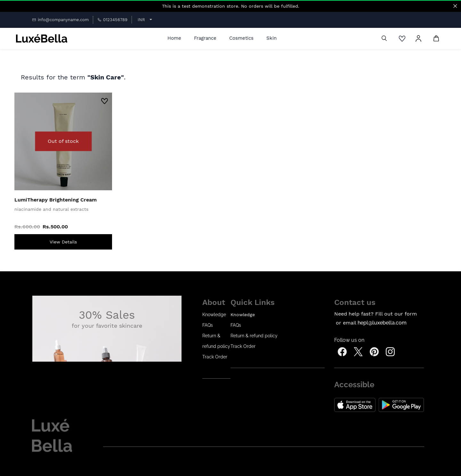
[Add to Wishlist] (105, 102)
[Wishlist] (404, 38)
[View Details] (63, 242)
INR (141, 20)
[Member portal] (418, 38)
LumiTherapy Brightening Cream (56, 200)
